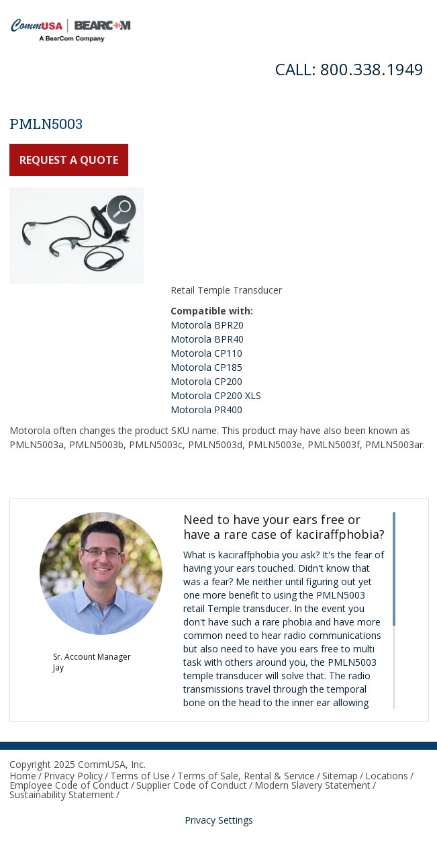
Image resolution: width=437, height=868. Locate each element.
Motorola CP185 (206, 367)
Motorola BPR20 (207, 325)
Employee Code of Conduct (69, 785)
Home (23, 776)
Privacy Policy (73, 776)
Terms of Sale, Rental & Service (246, 776)
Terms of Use (140, 776)
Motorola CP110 (206, 353)
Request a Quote (69, 160)
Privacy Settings (219, 820)
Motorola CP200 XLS (216, 395)
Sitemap (340, 776)
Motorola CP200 (206, 381)
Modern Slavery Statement (312, 785)
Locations (387, 776)
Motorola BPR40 (207, 339)
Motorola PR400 (206, 409)
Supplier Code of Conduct (192, 785)
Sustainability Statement (62, 794)
